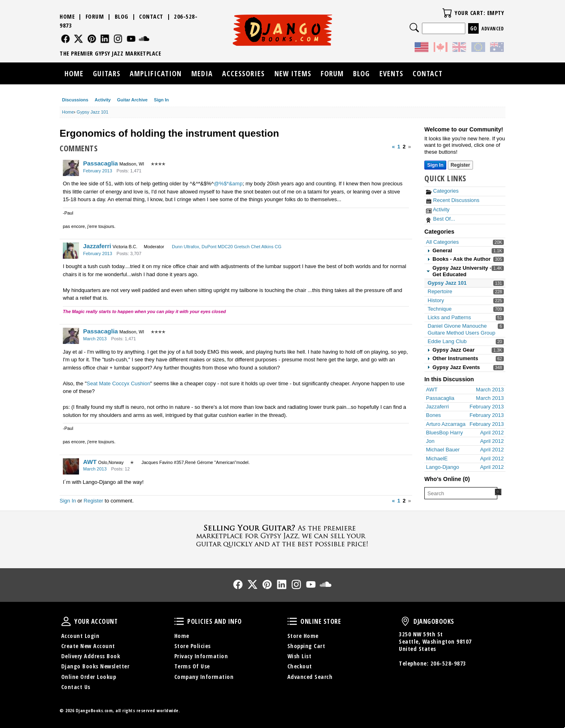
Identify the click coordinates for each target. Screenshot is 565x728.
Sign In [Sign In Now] (435, 165)
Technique (440, 309)
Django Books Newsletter (95, 666)
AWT (90, 462)
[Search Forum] (498, 492)
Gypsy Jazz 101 (447, 283)
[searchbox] (461, 493)
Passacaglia (101, 163)
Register (93, 501)
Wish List (300, 656)
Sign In (162, 100)
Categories (442, 191)
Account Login (80, 636)
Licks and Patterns (449, 317)
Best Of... (441, 219)
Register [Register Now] (460, 165)
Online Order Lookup (89, 677)
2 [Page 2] (404, 147)
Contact (151, 16)
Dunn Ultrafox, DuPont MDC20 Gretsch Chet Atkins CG (227, 247)
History (436, 300)
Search (414, 28)
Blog (122, 16)
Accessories (243, 73)
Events (391, 73)
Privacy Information (201, 656)
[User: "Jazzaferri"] (71, 251)
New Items (293, 73)
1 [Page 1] (399, 147)
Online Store (292, 621)
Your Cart (447, 13)
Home (67, 16)
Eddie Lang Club (447, 341)
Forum (95, 16)
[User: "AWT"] (71, 466)
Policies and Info (179, 621)
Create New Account (88, 646)
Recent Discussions (453, 200)
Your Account (66, 621)
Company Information (204, 677)
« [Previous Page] (393, 147)
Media (202, 73)
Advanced (493, 29)
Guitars (107, 73)
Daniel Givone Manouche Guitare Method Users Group (461, 329)
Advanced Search (310, 677)
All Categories (442, 242)
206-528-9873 (448, 663)
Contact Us (76, 687)
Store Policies (193, 646)
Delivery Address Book (91, 656)
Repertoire (440, 291)
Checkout (300, 666)
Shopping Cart (306, 646)
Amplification (156, 73)
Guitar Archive (132, 100)
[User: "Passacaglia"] (71, 168)
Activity (103, 100)
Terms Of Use (192, 666)
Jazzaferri (97, 246)
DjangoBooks (405, 621)
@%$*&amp (228, 184)
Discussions (75, 100)
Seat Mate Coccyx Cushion (119, 383)
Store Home (303, 636)
